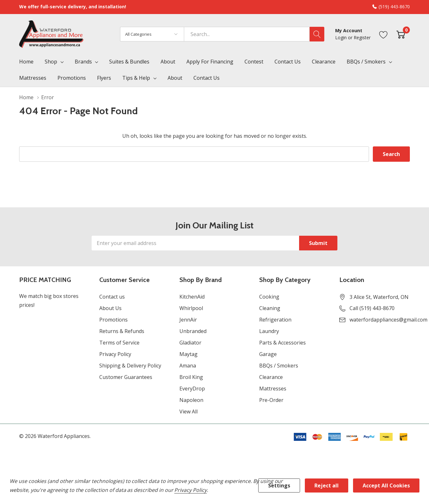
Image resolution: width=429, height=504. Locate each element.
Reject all (327, 485)
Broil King (191, 377)
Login (342, 37)
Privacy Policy (115, 354)
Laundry (269, 331)
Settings (279, 485)
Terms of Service (119, 343)
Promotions (113, 320)
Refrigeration (275, 320)
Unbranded (193, 331)
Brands (83, 62)
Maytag (188, 354)
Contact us (112, 297)
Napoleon (191, 400)
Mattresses (273, 389)
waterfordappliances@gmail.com (388, 320)
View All (188, 411)
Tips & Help (136, 78)
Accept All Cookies (386, 485)
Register (362, 37)
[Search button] (317, 34)
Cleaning (270, 308)
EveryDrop (192, 389)
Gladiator (190, 343)
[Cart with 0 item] (401, 34)
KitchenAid (192, 297)
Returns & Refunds (122, 331)
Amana (188, 366)
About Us (110, 308)
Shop (51, 62)
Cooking (269, 297)
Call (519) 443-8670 (372, 308)
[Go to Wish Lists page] (384, 34)
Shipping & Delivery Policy (130, 366)
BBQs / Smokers (366, 62)
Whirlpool (191, 308)
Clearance (271, 377)
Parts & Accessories (282, 343)
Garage (268, 354)
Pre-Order (271, 400)
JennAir (188, 320)
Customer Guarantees (126, 377)
